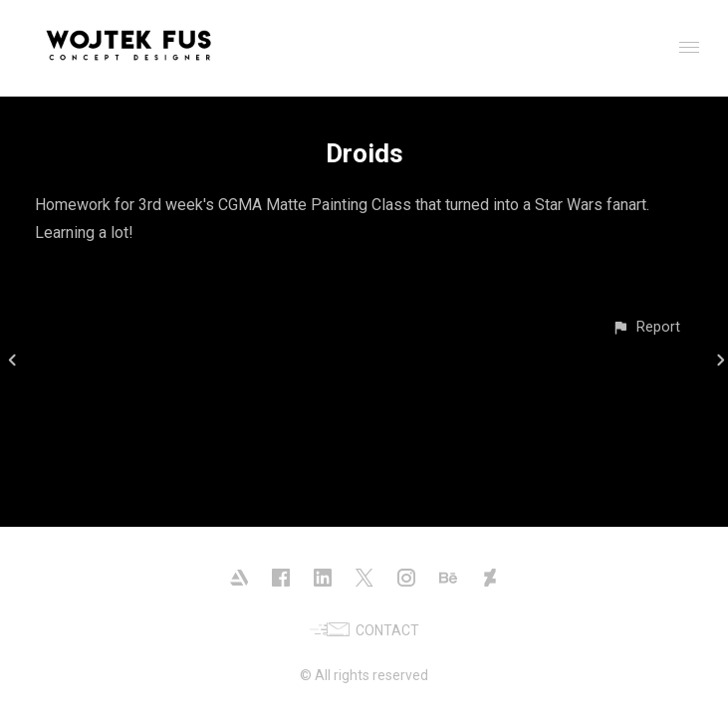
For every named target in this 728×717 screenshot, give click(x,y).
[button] (646, 327)
